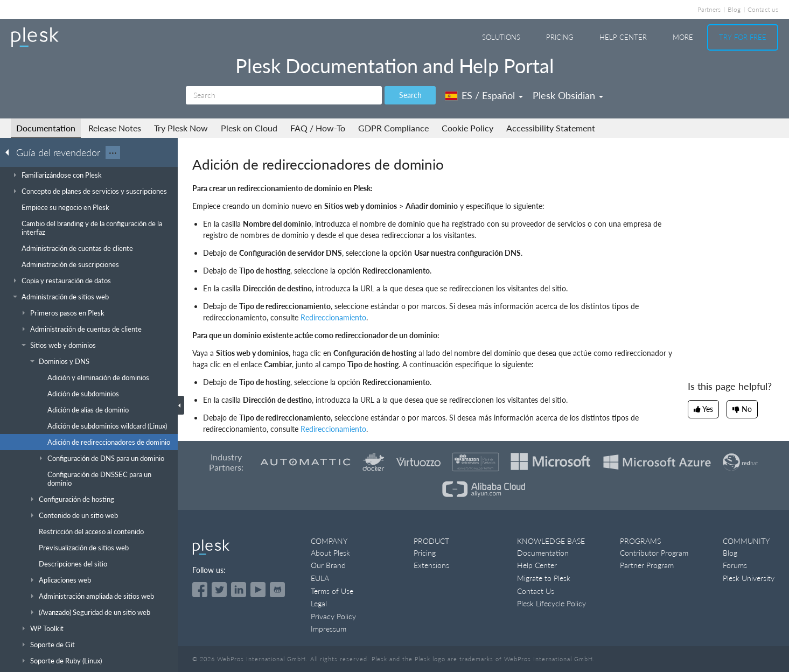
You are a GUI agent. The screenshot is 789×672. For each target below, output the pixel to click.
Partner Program (647, 565)
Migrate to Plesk (544, 578)
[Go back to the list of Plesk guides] (10, 152)
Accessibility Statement (551, 128)
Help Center (623, 37)
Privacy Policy (333, 616)
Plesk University (749, 578)
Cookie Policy (467, 128)
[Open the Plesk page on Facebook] (200, 590)
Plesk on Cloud (249, 128)
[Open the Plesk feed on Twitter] (219, 590)
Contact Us (536, 591)
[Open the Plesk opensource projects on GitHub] (277, 590)
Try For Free (743, 37)
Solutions (501, 37)
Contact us (763, 9)
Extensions (431, 565)
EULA (320, 578)
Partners (709, 9)
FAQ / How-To (318, 128)
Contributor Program (654, 553)
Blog (734, 9)
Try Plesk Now (181, 128)
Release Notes (115, 128)
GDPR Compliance (393, 128)
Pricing (560, 37)
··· (113, 152)
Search (410, 95)
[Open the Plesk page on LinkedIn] (239, 590)
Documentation (46, 128)
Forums (735, 565)
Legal (319, 603)
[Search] (284, 95)
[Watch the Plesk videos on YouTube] (258, 590)
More (683, 37)
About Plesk (330, 553)
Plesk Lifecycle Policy (551, 603)
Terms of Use (332, 591)
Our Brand (328, 565)
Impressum (329, 629)
